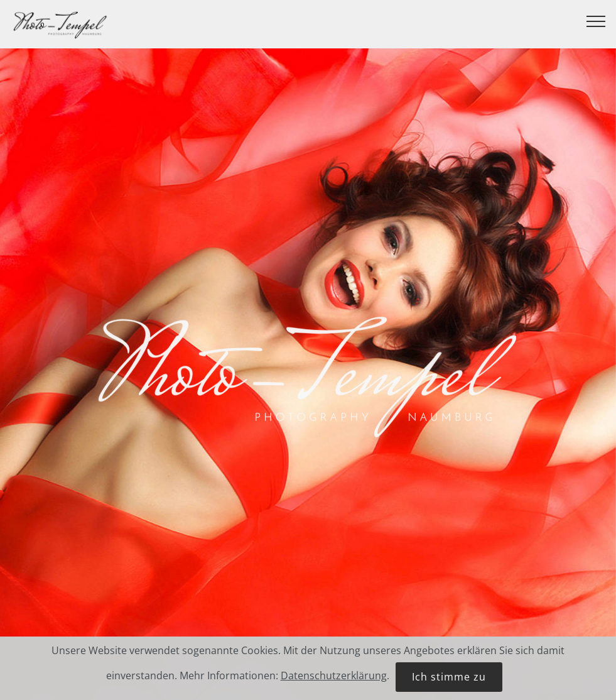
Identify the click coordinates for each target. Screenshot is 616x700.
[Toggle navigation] (596, 21)
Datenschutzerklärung (334, 679)
